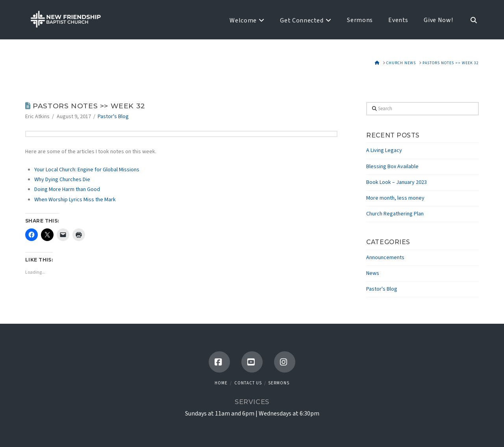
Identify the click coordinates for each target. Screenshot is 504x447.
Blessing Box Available (392, 167)
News (373, 273)
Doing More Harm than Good (67, 189)
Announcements (385, 258)
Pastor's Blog (113, 117)
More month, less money (395, 198)
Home (221, 383)
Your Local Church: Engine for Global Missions (87, 170)
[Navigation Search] (470, 20)
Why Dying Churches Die (62, 180)
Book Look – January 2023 (397, 182)
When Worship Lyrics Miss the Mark (75, 200)
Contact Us (248, 383)
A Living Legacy (384, 150)
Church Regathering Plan (395, 214)
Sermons (279, 383)
